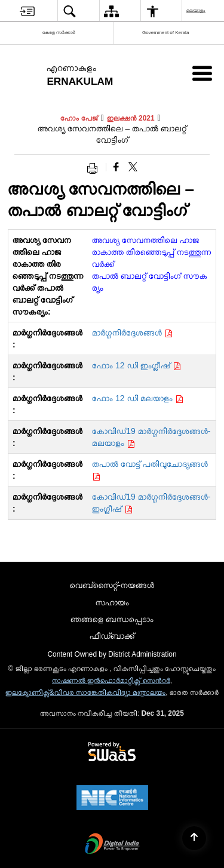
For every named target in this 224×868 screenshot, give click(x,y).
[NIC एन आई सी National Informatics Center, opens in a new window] (112, 799)
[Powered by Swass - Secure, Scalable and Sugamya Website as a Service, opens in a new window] (112, 752)
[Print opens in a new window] (95, 167)
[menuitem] (27, 11)
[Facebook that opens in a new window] (116, 167)
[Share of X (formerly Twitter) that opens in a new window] (133, 167)
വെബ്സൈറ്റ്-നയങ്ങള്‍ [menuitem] (112, 585)
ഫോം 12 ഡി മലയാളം (138, 398)
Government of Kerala (165, 33)
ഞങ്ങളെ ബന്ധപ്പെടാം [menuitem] (112, 619)
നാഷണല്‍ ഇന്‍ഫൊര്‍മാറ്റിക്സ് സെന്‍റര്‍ (111, 681)
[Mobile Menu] (202, 73)
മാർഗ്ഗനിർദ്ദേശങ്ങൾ (132, 333)
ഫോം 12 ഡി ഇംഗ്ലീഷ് (136, 365)
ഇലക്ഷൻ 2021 (131, 118)
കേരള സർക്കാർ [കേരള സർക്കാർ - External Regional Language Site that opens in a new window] (59, 33)
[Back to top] (194, 838)
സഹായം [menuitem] (112, 602)
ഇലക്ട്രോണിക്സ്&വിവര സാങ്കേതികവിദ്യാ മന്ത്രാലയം (86, 692)
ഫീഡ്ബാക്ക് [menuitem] (112, 636)
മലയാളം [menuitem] (197, 11)
